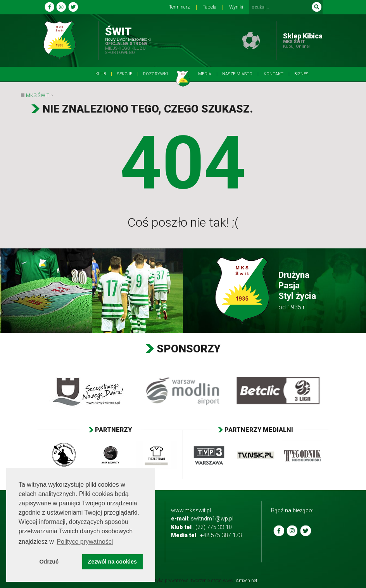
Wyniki (236, 7)
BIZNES (301, 74)
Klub (101, 74)
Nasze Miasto (237, 74)
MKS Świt (38, 95)
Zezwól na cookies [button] (112, 562)
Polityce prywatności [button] (85, 542)
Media (205, 74)
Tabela (210, 7)
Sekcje (125, 74)
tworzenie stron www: (224, 581)
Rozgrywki (155, 74)
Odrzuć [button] (49, 562)
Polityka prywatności (169, 581)
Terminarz (180, 7)
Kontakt (274, 74)
